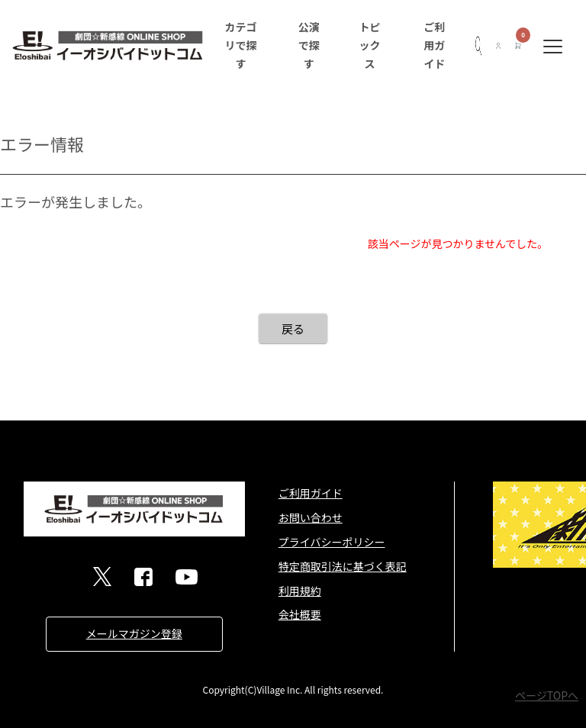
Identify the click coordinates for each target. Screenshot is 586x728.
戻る (293, 329)
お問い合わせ (311, 517)
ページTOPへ (547, 695)
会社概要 (300, 614)
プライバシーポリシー (332, 542)
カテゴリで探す (240, 45)
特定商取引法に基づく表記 (343, 566)
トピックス (370, 45)
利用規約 (300, 591)
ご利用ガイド (434, 45)
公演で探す (309, 45)
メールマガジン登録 (134, 633)
